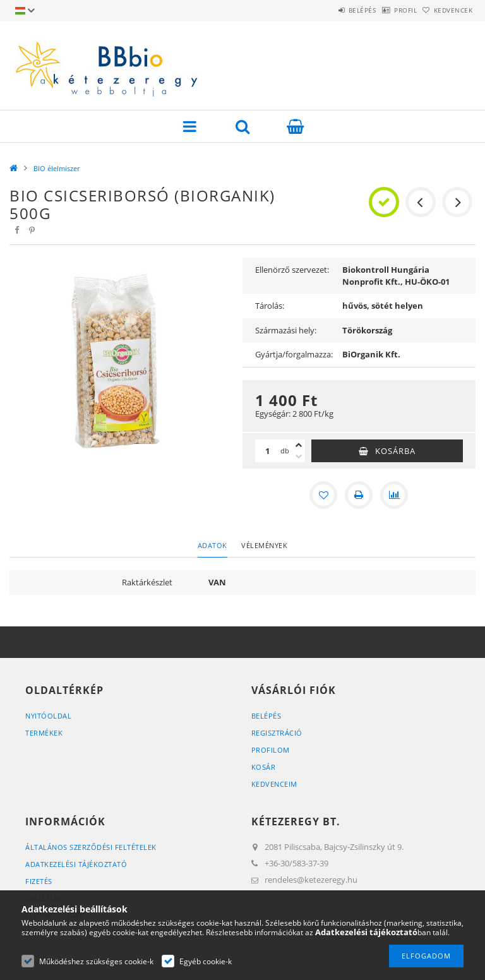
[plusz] (299, 445)
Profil (386, 10)
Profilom (271, 750)
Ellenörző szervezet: (292, 270)
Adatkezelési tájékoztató (76, 864)
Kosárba (395, 451)
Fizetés (39, 881)
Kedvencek (447, 10)
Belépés (330, 10)
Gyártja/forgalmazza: (294, 354)
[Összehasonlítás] (394, 495)
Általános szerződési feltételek (91, 847)
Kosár (264, 767)
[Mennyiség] (268, 451)
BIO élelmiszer (57, 168)
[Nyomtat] (359, 495)
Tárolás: (270, 306)
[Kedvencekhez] (323, 495)
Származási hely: (286, 330)
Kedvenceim (274, 784)
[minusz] (299, 457)
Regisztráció (277, 733)
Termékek (44, 733)
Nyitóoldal (48, 716)
